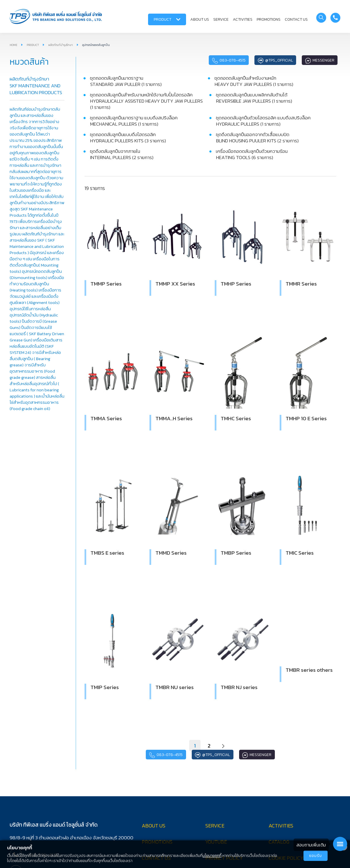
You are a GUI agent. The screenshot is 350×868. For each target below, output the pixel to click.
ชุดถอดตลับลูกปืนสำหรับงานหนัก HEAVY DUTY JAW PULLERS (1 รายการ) (254, 81)
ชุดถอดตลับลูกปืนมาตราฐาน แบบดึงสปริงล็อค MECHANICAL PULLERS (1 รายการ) (134, 121)
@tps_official (275, 60)
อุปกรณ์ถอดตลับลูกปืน (96, 45)
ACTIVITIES (243, 19)
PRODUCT (167, 19)
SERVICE (221, 19)
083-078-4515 (227, 60)
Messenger (320, 60)
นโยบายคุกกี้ (212, 856)
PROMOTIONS (269, 19)
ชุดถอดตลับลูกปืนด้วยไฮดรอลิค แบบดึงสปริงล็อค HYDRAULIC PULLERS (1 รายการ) (263, 121)
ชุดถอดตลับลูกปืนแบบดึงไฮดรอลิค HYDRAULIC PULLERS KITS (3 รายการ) (128, 138)
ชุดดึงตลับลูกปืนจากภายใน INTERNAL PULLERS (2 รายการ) (122, 154)
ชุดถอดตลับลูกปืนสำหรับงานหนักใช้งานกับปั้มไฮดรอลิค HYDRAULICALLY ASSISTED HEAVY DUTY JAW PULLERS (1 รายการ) (146, 101)
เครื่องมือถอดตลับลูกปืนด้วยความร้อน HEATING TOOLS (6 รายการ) (252, 154)
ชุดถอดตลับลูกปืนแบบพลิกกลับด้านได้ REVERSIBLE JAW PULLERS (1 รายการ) (254, 98)
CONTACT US (296, 19)
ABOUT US (200, 19)
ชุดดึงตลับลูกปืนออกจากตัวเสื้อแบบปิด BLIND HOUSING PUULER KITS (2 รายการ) (257, 138)
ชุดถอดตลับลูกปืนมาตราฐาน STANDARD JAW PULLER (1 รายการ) (126, 81)
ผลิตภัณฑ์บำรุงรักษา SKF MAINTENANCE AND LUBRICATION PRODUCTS (36, 86)
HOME (13, 45)
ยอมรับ (316, 856)
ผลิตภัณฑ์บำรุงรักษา (61, 45)
